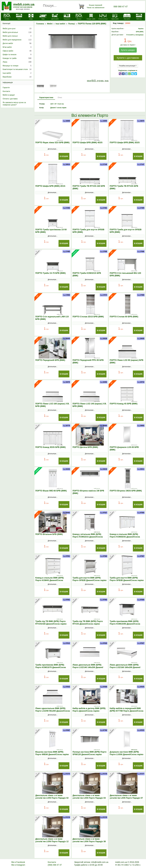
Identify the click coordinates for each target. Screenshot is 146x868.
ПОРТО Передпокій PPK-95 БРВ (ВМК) (88, 361)
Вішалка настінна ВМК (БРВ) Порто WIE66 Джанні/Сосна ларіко (52, 753)
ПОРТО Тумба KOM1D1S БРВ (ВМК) (87, 274)
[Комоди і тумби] (91, 17)
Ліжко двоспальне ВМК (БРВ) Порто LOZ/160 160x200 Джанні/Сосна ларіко (125, 667)
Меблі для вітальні (17, 32)
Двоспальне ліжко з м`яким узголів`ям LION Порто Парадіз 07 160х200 (126, 798)
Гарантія (6, 88)
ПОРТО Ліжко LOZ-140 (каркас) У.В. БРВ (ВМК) (90, 405)
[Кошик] (92, 6)
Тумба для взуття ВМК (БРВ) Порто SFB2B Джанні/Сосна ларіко (90, 579)
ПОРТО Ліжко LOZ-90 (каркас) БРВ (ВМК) (126, 361)
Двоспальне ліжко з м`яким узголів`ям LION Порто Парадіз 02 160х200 (52, 798)
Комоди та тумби (17, 58)
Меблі (50, 24)
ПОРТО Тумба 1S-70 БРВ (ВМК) (51, 273)
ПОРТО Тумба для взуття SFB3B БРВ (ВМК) (88, 231)
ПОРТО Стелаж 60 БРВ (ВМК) (124, 317)
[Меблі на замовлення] (139, 18)
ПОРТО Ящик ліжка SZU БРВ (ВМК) (52, 143)
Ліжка (17, 62)
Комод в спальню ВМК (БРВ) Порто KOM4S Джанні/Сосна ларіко (50, 580)
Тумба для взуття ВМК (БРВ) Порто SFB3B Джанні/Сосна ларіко (127, 579)
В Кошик (64, 156)
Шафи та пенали (17, 55)
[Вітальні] (79, 17)
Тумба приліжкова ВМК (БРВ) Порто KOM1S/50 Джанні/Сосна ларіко (125, 624)
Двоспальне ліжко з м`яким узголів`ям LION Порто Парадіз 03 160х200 (89, 798)
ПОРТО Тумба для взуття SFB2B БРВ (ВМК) (126, 231)
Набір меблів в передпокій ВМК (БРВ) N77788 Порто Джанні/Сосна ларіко (126, 711)
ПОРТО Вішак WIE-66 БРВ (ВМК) (51, 491)
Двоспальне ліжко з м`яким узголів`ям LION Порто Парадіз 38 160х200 (89, 841)
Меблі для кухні (17, 29)
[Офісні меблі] (115, 17)
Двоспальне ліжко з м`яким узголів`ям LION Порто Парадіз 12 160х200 (52, 841)
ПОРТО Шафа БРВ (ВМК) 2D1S (50, 186)
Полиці (72, 24)
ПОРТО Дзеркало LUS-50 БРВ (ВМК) (124, 448)
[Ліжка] (43, 17)
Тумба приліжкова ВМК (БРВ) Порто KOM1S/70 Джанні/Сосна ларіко (51, 667)
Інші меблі (60, 24)
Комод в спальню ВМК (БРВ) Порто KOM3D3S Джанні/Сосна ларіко (125, 537)
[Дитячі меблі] (55, 17)
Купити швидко (128, 50)
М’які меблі (17, 47)
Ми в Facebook (18, 862)
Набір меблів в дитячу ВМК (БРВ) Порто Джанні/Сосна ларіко (89, 710)
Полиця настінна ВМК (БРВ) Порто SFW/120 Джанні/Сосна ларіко (90, 753)
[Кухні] (19, 17)
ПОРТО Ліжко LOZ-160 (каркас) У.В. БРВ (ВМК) (52, 405)
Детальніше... (53, 149)
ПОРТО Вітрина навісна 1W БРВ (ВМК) (88, 492)
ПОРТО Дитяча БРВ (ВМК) (85, 447)
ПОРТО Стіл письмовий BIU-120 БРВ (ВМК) (125, 274)
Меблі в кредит (9, 95)
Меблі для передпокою (17, 40)
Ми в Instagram (18, 865)
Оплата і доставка (10, 99)
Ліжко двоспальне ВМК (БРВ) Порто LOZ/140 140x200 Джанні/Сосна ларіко (88, 667)
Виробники (17, 77)
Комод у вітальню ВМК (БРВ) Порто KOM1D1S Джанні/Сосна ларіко (88, 537)
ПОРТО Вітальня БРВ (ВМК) (49, 534)
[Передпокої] (67, 17)
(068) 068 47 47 (55, 865)
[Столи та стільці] (103, 17)
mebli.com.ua (24, 4)
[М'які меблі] (127, 17)
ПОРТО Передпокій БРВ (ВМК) (50, 360)
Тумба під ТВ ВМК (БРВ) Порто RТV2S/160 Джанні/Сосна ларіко (51, 623)
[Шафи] (31, 17)
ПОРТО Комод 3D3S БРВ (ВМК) (50, 447)
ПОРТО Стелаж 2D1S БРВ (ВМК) (88, 317)
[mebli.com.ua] (7, 17)
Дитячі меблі (17, 43)
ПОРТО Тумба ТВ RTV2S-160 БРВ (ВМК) (89, 187)
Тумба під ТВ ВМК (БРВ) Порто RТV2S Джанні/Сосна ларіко (88, 623)
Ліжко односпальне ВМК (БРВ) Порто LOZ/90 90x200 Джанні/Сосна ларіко (53, 711)
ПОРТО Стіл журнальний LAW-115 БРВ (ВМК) (52, 318)
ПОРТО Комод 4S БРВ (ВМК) (124, 404)
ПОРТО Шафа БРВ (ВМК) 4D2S (88, 143)
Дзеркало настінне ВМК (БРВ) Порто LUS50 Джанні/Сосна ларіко (127, 753)
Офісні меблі (17, 51)
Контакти (6, 91)
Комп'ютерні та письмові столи (17, 69)
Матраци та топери (17, 66)
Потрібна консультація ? (128, 66)
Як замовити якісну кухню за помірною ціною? (14, 104)
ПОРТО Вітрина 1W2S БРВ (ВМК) (126, 491)
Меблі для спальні (17, 36)
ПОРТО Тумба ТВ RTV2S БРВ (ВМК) (124, 187)
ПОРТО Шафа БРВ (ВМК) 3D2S (125, 143)
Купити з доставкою (128, 58)
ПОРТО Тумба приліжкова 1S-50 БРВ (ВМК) (51, 231)
